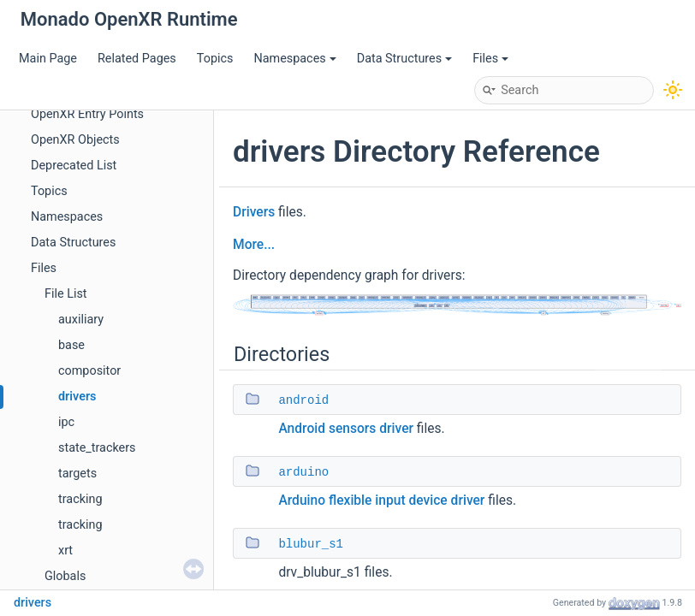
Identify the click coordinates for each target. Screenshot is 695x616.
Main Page (48, 59)
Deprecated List (74, 166)
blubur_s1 (311, 544)
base (71, 345)
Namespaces (294, 59)
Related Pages (137, 59)
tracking (80, 499)
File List (66, 294)
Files (490, 59)
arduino (303, 472)
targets (77, 474)
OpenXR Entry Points (87, 114)
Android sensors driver (346, 429)
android (303, 400)
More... (254, 245)
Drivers (254, 212)
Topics (215, 59)
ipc (66, 422)
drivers (77, 397)
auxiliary (81, 320)
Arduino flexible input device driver (381, 500)
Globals (65, 576)
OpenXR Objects (75, 140)
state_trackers (97, 448)
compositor (89, 371)
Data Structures (404, 59)
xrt (65, 551)
